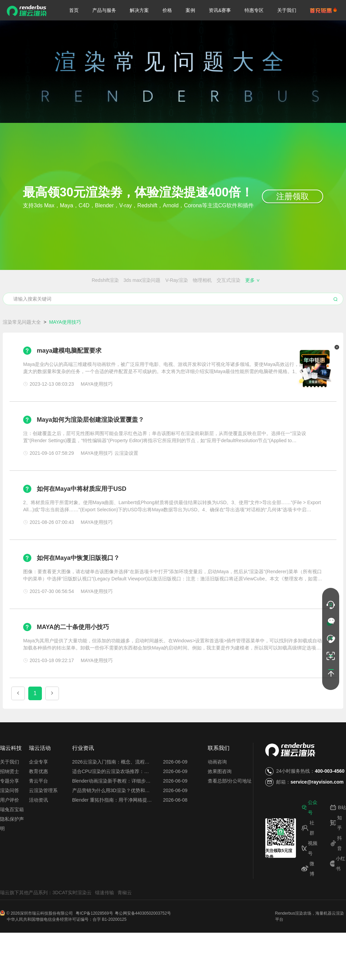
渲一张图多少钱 (142, 305)
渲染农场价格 (30, 293)
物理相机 (123, 280)
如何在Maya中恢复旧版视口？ (78, 583)
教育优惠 (38, 797)
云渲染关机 (209, 305)
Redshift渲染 (25, 280)
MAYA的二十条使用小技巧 (73, 652)
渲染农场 (303, 938)
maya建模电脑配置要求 (69, 376)
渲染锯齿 (195, 280)
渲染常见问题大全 (22, 347)
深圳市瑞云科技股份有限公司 (47, 938)
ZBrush (173, 280)
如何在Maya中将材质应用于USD (82, 514)
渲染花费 (297, 305)
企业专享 (38, 787)
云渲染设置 (51, 305)
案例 (190, 10)
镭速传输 (105, 918)
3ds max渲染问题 (62, 280)
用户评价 (10, 825)
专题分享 (10, 806)
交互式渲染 (149, 280)
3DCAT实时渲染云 (72, 918)
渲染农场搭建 (64, 293)
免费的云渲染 (201, 293)
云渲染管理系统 (43, 816)
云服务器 (111, 305)
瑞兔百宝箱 (12, 835)
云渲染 (338, 938)
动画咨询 (217, 787)
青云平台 (38, 806)
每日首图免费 (178, 305)
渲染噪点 (219, 280)
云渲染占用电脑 (266, 305)
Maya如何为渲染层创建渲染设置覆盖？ (90, 445)
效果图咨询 (220, 797)
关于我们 (287, 10)
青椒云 (125, 918)
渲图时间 (235, 305)
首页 (74, 10)
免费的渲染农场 (166, 293)
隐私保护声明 (12, 849)
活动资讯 (38, 825)
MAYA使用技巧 (278, 280)
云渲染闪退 (289, 293)
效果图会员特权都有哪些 (247, 293)
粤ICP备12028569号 (94, 938)
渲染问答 (10, 816)
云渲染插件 (23, 305)
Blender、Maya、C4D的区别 (114, 293)
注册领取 (293, 196)
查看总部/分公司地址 (230, 806)
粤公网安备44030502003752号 (143, 938)
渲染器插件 (245, 280)
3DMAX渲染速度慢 (318, 280)
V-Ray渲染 (97, 280)
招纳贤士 (10, 797)
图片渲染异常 (326, 305)
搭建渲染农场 (320, 293)
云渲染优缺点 (82, 305)
